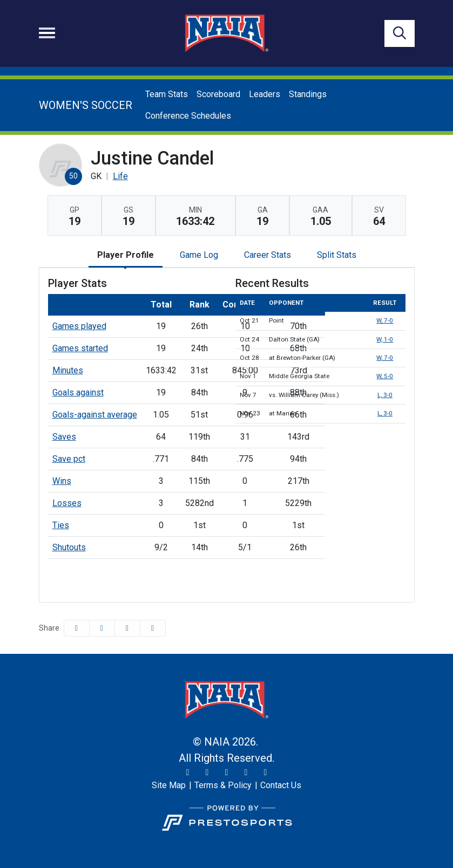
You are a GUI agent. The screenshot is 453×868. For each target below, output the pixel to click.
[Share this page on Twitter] (102, 628)
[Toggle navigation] (47, 33)
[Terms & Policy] (223, 785)
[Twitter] (188, 773)
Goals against (78, 392)
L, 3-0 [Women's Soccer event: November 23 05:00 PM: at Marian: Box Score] (385, 413)
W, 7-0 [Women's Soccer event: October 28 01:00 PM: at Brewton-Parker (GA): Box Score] (385, 358)
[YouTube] (246, 773)
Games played (79, 326)
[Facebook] (227, 773)
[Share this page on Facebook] (77, 628)
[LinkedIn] (266, 773)
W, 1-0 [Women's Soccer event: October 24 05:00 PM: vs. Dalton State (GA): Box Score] (385, 339)
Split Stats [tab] (337, 255)
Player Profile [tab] (126, 255)
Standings (308, 94)
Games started (80, 348)
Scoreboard (218, 94)
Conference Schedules (188, 116)
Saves (64, 437)
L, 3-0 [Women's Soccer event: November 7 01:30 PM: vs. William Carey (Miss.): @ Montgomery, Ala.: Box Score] (385, 395)
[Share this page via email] (127, 628)
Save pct (69, 459)
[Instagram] (207, 773)
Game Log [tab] (199, 255)
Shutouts (69, 547)
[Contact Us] (281, 785)
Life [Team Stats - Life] (120, 176)
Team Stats (167, 94)
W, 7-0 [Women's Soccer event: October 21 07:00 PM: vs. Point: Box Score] (385, 320)
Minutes (68, 370)
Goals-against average (95, 415)
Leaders (265, 94)
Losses (67, 503)
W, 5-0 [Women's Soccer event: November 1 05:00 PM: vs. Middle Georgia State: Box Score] (385, 376)
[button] (153, 628)
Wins (62, 481)
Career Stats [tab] (268, 255)
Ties (61, 525)
